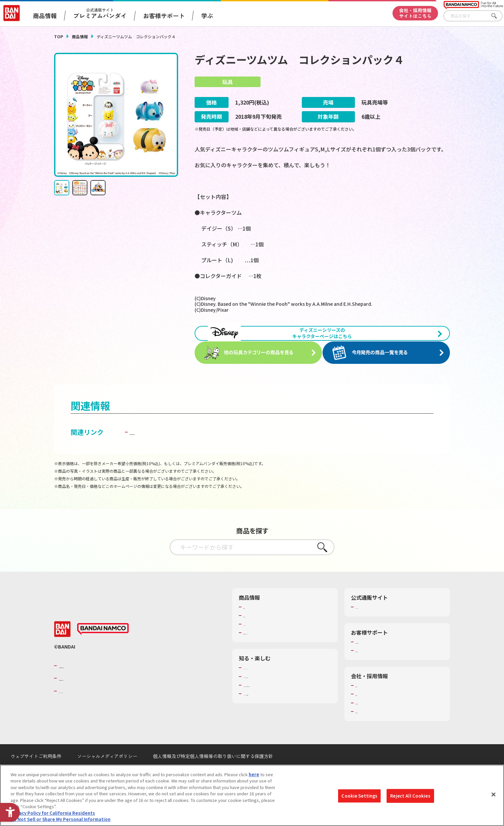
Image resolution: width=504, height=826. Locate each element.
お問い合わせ (368, 728)
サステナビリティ (373, 719)
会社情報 (364, 702)
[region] (252, 795)
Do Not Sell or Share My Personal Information (61, 819)
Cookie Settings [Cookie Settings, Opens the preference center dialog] (359, 796)
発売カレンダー (258, 632)
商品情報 (80, 36)
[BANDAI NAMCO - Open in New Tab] (103, 646)
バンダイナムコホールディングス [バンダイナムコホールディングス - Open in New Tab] (98, 695)
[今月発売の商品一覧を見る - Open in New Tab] (389, 370)
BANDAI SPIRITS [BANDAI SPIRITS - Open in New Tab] (79, 707)
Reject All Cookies (410, 796)
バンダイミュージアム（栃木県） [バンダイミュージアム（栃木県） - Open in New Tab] (276, 710)
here (254, 774)
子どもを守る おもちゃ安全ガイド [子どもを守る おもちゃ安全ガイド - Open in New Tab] (180, 448)
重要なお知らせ (371, 667)
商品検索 (252, 623)
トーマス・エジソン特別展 (269, 693)
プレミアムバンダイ (375, 623)
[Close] (493, 794)
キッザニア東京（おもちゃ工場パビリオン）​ (286, 701)
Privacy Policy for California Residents (53, 813)
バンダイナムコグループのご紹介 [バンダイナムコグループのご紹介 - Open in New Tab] (98, 682)
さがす (498, 16)
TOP (59, 36)
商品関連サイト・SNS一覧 (269, 649)
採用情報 (364, 711)
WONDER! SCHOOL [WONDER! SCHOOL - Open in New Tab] (262, 684)
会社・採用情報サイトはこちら (415, 13)
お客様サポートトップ (377, 658)
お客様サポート (164, 16)
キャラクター (256, 641)
